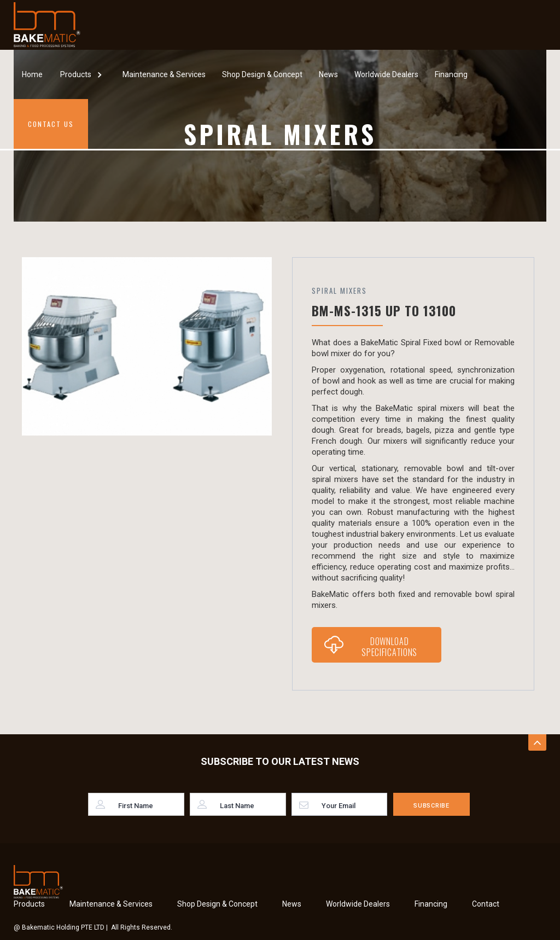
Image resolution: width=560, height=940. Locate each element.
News (328, 74)
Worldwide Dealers (386, 74)
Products (29, 904)
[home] (47, 25)
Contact (486, 904)
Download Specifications (389, 647)
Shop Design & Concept (262, 74)
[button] (83, 74)
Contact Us (51, 124)
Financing (451, 74)
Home (32, 74)
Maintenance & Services (164, 74)
